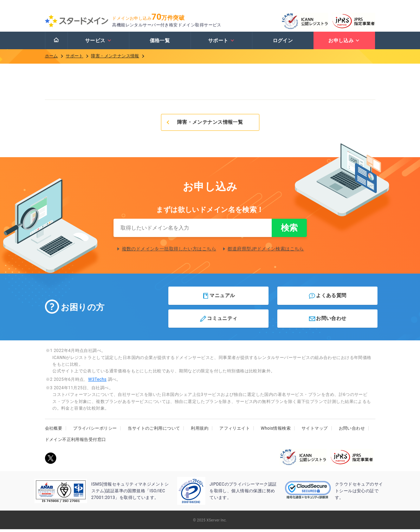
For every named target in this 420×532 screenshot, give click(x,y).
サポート (221, 43)
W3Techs (97, 382)
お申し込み (344, 43)
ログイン (283, 43)
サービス (98, 43)
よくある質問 (327, 299)
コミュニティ (218, 321)
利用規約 (200, 431)
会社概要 (54, 431)
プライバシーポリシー (95, 431)
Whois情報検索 (276, 431)
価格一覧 (160, 43)
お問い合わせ (327, 321)
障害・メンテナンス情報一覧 (204, 125)
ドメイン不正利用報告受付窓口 (76, 442)
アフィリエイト (235, 431)
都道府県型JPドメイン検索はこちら (266, 252)
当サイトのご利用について (154, 431)
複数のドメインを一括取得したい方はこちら (169, 252)
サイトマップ (315, 431)
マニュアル (218, 299)
